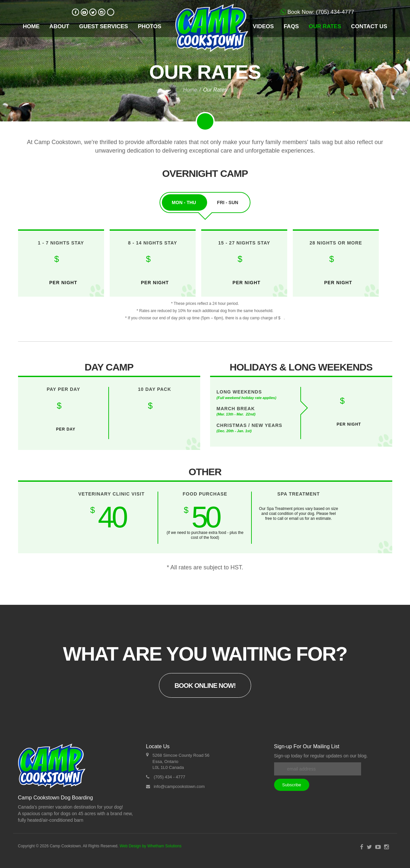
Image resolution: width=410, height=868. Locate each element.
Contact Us (369, 26)
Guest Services (104, 26)
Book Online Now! (205, 686)
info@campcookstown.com (179, 786)
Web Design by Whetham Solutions (151, 846)
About (59, 26)
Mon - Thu (184, 202)
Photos (150, 26)
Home (31, 26)
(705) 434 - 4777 (169, 777)
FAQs (291, 26)
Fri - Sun (228, 202)
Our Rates (325, 26)
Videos (263, 26)
